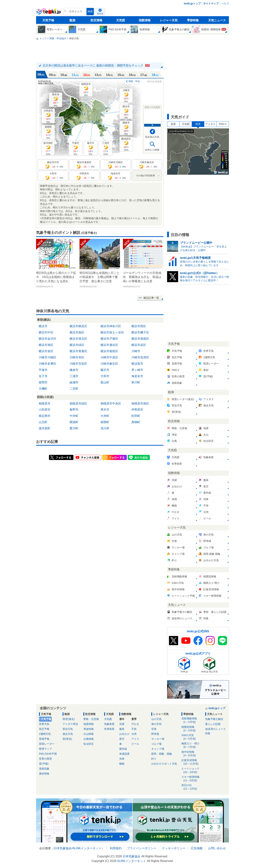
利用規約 (116, 848)
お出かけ (124, 734)
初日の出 (192, 787)
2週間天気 (45, 734)
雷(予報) (44, 764)
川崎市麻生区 (109, 364)
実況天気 (68, 729)
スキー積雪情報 (192, 779)
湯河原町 (48, 149)
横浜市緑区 (77, 345)
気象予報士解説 (214, 719)
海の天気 (156, 724)
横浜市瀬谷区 (109, 345)
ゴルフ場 (156, 744)
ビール (135, 744)
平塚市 (76, 149)
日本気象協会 (63, 848)
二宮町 (74, 389)
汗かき (135, 724)
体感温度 (124, 754)
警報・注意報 (91, 719)
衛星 (173, 124)
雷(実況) (67, 739)
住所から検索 (152, 150)
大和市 (105, 376)
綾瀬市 (74, 382)
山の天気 (156, 719)
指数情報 (145, 20)
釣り (154, 759)
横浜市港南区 (140, 339)
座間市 (43, 382)
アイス (135, 739)
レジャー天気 (169, 20)
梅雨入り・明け (192, 745)
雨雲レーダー (47, 744)
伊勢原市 (137, 410)
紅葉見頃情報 (192, 762)
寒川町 (136, 382)
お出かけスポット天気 (164, 764)
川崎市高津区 (140, 357)
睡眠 (122, 764)
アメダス (210, 124)
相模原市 (86, 90)
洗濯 (122, 724)
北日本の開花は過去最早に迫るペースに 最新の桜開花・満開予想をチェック (96, 65)
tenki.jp (49, 12)
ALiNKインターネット (87, 848)
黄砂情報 (44, 774)
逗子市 (43, 376)
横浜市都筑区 (109, 351)
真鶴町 (136, 422)
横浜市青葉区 (78, 351)
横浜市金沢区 (47, 339)
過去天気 (68, 734)
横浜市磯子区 (140, 332)
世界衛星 (109, 729)
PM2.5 (223, 124)
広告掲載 (197, 848)
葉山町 (105, 382)
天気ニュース (217, 20)
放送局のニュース (215, 729)
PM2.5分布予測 (48, 754)
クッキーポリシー (174, 848)
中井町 (74, 416)
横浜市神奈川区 (111, 326)
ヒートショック (192, 770)
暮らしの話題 (213, 724)
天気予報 (48, 20)
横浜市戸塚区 (109, 339)
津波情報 (89, 729)
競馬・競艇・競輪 (162, 754)
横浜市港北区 (78, 339)
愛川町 (74, 428)
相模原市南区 (140, 404)
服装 (122, 729)
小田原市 (48, 116)
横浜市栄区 (139, 345)
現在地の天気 (152, 137)
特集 (208, 733)
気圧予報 (44, 729)
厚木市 (56, 100)
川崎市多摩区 (47, 364)
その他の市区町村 (146, 176)
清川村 (105, 428)
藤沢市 (91, 149)
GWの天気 (192, 737)
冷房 (134, 734)
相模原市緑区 (78, 404)
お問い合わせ (217, 848)
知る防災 (89, 744)
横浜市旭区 (46, 345)
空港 (154, 729)
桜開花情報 (192, 729)
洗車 (122, 759)
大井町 (105, 416)
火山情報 (89, 734)
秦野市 (74, 410)
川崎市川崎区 (47, 357)
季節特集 (193, 20)
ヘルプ (225, 3)
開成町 (74, 422)
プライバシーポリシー (142, 848)
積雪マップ (45, 749)
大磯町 (43, 389)
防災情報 (96, 20)
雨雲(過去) (69, 719)
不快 (134, 729)
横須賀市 (126, 144)
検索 (90, 11)
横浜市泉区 (46, 351)
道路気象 (44, 769)
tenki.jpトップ (192, 3)
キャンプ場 (158, 749)
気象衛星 (109, 724)
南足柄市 (45, 416)
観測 (72, 20)
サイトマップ (211, 3)
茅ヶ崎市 (137, 370)
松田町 (136, 416)
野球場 (155, 734)
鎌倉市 (126, 128)
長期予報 (44, 739)
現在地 (100, 14)
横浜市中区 (46, 332)
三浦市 (106, 149)
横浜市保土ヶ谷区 (112, 332)
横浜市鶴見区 (78, 326)
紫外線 (123, 749)
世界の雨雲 (45, 759)
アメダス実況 (70, 724)
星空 (122, 739)
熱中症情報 (192, 754)
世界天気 (44, 724)
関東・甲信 (134, 81)
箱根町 (48, 132)
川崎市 (126, 96)
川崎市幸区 (77, 357)
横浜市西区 (139, 326)
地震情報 (89, 724)
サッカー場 (158, 739)
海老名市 (137, 376)
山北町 (43, 422)
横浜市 (126, 112)
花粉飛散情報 (192, 720)
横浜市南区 (77, 332)
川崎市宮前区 (78, 364)
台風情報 (89, 739)
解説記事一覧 (151, 298)
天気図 (121, 20)
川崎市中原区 (109, 357)
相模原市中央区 (111, 404)
